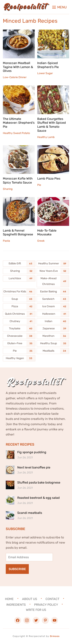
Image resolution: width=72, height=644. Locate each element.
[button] (60, 7)
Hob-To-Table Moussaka (47, 233)
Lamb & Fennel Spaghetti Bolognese (18, 233)
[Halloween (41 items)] (53, 314)
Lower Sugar (45, 73)
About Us (30, 599)
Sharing (8, 189)
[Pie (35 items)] (19, 351)
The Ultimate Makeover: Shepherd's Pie (19, 123)
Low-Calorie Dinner (15, 77)
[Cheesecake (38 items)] (19, 336)
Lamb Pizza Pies (49, 178)
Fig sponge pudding (32, 452)
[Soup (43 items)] (19, 299)
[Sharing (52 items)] (19, 271)
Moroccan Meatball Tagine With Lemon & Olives (18, 67)
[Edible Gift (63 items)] (19, 264)
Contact (52, 599)
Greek (41, 241)
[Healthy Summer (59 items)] (53, 264)
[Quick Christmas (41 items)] (19, 314)
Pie (39, 185)
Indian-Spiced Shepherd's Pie (48, 65)
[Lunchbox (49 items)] (19, 278)
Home (9, 599)
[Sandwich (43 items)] (53, 299)
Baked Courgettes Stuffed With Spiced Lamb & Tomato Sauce (52, 125)
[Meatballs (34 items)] (53, 351)
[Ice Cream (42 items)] (53, 306)
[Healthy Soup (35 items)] (53, 343)
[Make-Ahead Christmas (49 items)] (53, 281)
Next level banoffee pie (34, 467)
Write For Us (36, 610)
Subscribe (17, 569)
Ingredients (16, 605)
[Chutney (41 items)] (19, 321)
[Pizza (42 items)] (19, 306)
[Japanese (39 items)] (53, 329)
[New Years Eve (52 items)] (53, 271)
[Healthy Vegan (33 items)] (19, 358)
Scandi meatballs (30, 513)
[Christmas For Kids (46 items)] (19, 292)
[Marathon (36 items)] (53, 336)
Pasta (6, 241)
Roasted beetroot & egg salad (38, 498)
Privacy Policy (46, 605)
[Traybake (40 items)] (19, 329)
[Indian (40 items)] (53, 321)
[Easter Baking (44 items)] (53, 292)
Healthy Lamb (46, 137)
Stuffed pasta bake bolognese (39, 482)
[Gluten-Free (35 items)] (19, 343)
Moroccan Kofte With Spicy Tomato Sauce (18, 180)
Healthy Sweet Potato (16, 133)
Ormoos (55, 636)
